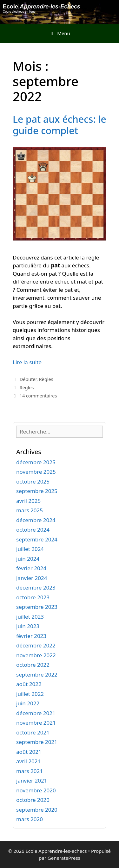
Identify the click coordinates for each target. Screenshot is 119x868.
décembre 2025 (36, 462)
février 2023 (31, 636)
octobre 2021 (33, 732)
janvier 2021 (32, 781)
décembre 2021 (36, 713)
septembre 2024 (37, 539)
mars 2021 (30, 771)
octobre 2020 (33, 800)
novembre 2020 (36, 790)
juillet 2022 (30, 694)
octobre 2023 (33, 597)
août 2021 (29, 752)
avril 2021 (28, 761)
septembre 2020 (37, 810)
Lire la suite (27, 362)
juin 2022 (28, 703)
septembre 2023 (37, 607)
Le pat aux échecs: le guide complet (60, 125)
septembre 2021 (37, 742)
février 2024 (31, 568)
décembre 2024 (36, 520)
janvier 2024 (32, 578)
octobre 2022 (33, 665)
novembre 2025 (36, 472)
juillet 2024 (30, 549)
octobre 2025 (33, 481)
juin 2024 (28, 559)
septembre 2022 (37, 674)
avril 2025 (28, 501)
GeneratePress (64, 858)
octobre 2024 (33, 530)
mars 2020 (30, 819)
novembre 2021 (36, 723)
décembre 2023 (36, 587)
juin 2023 (28, 626)
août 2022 (29, 684)
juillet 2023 (30, 617)
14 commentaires (38, 396)
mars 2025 (30, 510)
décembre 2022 (36, 645)
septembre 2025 (37, 491)
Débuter (28, 379)
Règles (46, 379)
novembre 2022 (36, 655)
